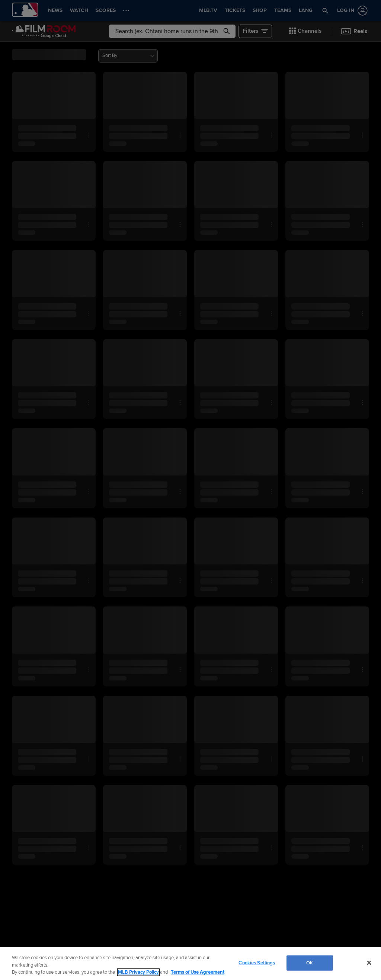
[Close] (369, 963)
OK (310, 963)
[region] (190, 963)
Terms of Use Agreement (198, 972)
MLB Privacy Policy (138, 972)
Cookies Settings (257, 963)
